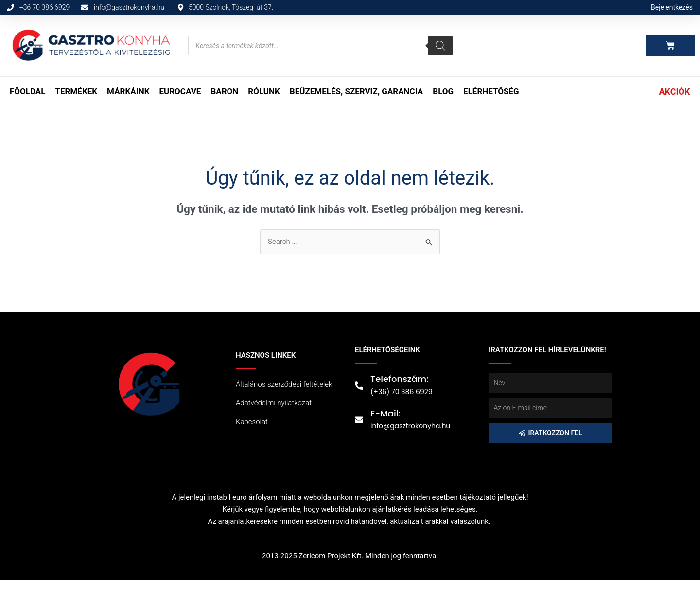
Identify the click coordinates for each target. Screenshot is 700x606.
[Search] (440, 46)
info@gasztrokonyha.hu (410, 426)
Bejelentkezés (672, 7)
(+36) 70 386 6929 (402, 392)
